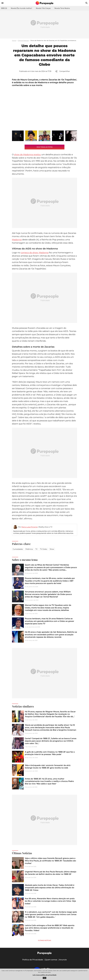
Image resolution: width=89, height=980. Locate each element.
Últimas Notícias (23, 40)
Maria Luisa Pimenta (29, 527)
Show (52, 549)
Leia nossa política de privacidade (45, 975)
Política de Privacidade (33, 960)
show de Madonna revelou (27, 155)
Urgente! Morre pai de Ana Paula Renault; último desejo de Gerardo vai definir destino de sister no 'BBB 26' (51, 873)
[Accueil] (45, 3)
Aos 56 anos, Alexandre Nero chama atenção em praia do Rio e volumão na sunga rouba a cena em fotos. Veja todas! (50, 901)
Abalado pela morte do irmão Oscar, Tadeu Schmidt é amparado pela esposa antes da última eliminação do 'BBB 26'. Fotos (50, 888)
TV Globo (44, 549)
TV (36, 549)
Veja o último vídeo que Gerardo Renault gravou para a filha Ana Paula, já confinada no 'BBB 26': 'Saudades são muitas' (51, 861)
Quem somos (51, 960)
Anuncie (63, 960)
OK (44, 978)
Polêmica (29, 549)
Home (14, 40)
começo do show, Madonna (35, 253)
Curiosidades (18, 549)
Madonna (17, 240)
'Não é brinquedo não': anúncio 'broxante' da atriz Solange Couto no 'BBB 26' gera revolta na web (48, 767)
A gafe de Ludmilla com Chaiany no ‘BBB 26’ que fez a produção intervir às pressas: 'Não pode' (50, 753)
